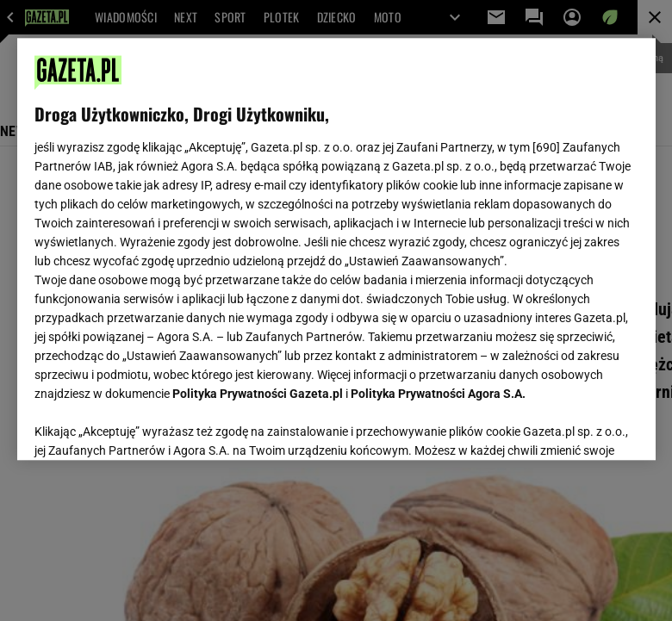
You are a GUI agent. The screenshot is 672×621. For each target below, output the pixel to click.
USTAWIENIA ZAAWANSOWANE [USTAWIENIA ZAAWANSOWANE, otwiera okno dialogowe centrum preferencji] (147, 425)
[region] (336, 249)
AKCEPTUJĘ (579, 426)
